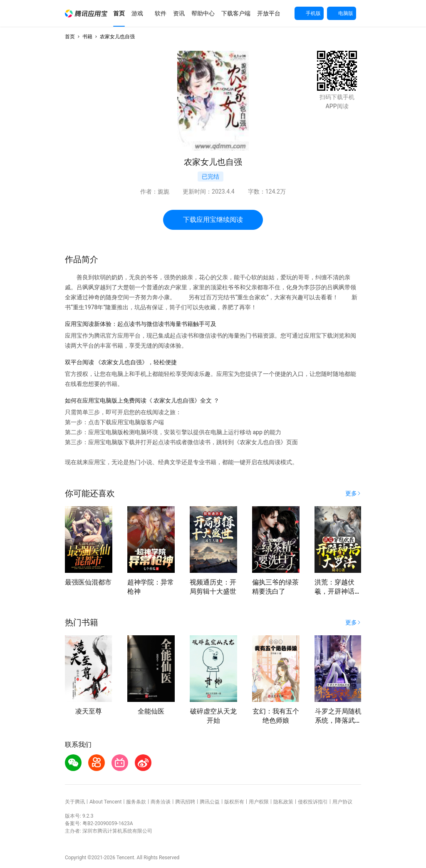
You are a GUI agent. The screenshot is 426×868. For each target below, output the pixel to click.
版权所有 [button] (234, 802)
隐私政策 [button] (283, 802)
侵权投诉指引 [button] (313, 802)
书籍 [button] (87, 37)
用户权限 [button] (259, 802)
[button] (86, 14)
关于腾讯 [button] (75, 802)
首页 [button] (70, 37)
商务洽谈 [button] (161, 802)
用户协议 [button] (342, 802)
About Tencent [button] (105, 802)
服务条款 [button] (136, 802)
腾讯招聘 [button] (185, 802)
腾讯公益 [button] (210, 802)
